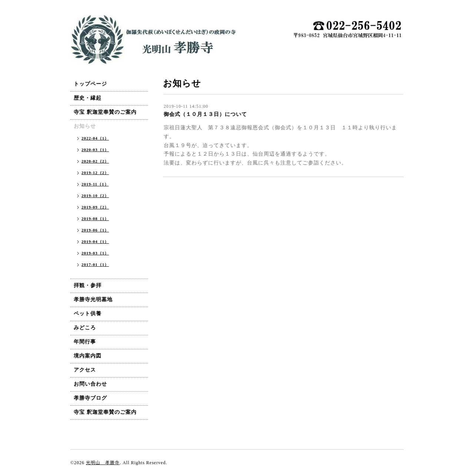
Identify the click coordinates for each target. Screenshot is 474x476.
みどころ (85, 328)
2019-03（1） (95, 253)
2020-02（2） (95, 161)
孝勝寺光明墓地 (93, 299)
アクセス (85, 370)
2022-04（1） (95, 138)
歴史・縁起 (88, 98)
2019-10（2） (95, 196)
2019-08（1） (95, 219)
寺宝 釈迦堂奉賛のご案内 (105, 112)
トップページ (90, 84)
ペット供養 (88, 314)
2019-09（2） (95, 207)
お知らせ (85, 126)
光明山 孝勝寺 (103, 463)
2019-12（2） (95, 173)
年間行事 (85, 342)
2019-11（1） (95, 184)
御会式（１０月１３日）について (205, 114)
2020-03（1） (95, 150)
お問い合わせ (90, 384)
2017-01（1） (95, 264)
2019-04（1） (95, 242)
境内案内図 (88, 356)
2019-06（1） (95, 230)
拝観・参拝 (88, 285)
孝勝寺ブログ (90, 398)
